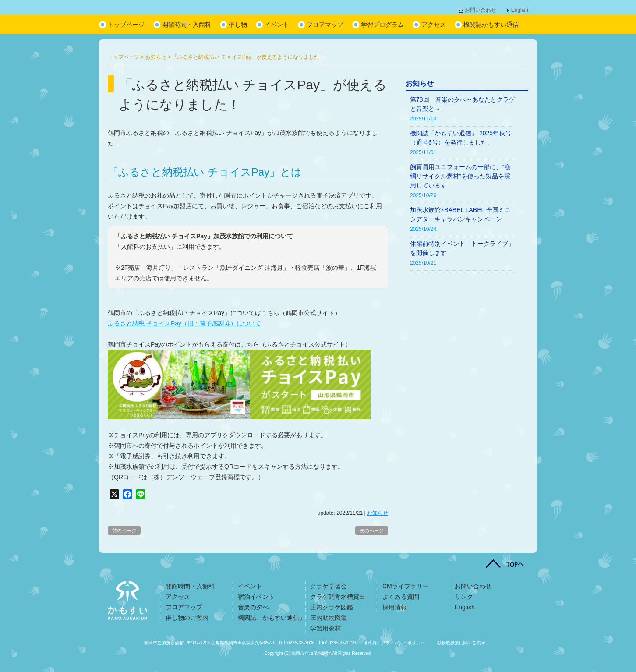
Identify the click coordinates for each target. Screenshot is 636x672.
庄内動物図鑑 (329, 618)
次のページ (372, 531)
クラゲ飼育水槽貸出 (338, 597)
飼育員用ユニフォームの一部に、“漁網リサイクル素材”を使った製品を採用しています (460, 176)
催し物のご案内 (187, 618)
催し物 (238, 25)
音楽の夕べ (253, 607)
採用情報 (395, 607)
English (520, 10)
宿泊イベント (256, 597)
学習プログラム (382, 25)
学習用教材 (325, 628)
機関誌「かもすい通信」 (272, 618)
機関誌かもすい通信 (491, 25)
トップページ (126, 25)
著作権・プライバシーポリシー (394, 643)
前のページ (124, 531)
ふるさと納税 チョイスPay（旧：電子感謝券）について (184, 323)
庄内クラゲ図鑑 (332, 607)
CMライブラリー (406, 586)
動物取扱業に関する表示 (461, 643)
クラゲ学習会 (329, 586)
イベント (277, 25)
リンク (464, 597)
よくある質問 (401, 597)
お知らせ (378, 513)
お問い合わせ (481, 10)
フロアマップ (325, 25)
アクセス (434, 25)
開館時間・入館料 (187, 25)
